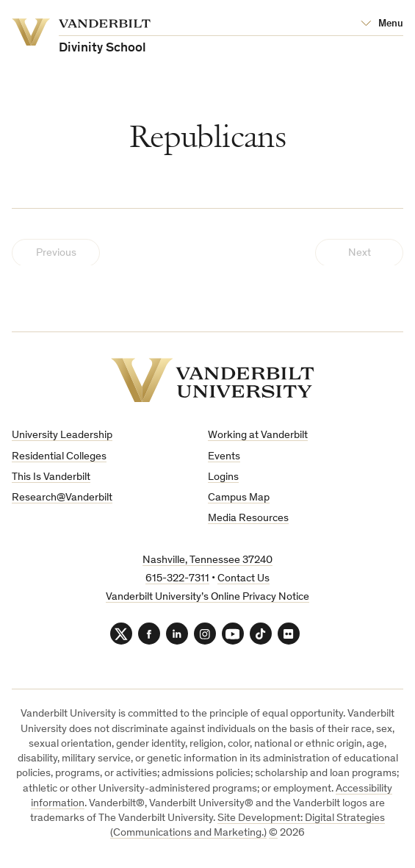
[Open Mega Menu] (382, 24)
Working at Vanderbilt (258, 435)
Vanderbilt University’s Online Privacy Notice (207, 597)
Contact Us (243, 579)
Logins (223, 477)
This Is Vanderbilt (51, 477)
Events (224, 457)
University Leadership (62, 435)
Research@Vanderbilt (62, 498)
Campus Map (239, 498)
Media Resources (248, 519)
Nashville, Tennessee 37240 (207, 560)
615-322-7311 (177, 579)
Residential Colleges (59, 457)
